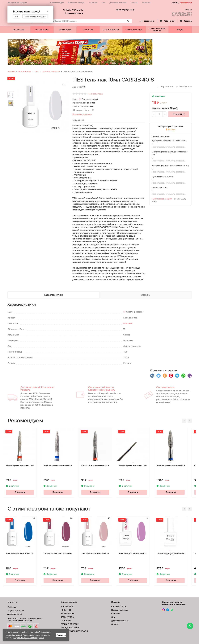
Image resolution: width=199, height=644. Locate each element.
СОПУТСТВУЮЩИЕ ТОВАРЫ (157, 30)
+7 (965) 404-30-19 (73, 10)
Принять (61, 635)
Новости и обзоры (76, 3)
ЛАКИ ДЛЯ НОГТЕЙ (134, 30)
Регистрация (186, 3)
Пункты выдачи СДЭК (162, 199)
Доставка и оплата (118, 3)
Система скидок (56, 3)
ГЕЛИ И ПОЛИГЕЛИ (111, 30)
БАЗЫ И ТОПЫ (65, 30)
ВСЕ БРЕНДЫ (19, 30)
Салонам (93, 3)
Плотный (128, 323)
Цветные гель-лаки (51, 72)
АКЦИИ (180, 30)
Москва (23, 3)
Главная (11, 72)
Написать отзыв (95, 94)
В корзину (179, 114)
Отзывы (134, 3)
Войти (175, 3)
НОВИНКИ (66, 610)
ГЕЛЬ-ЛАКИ (88, 30)
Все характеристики (82, 114)
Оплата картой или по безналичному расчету (102, 389)
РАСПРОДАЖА (42, 30)
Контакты (146, 3)
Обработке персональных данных (29, 638)
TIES (36, 72)
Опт (103, 3)
